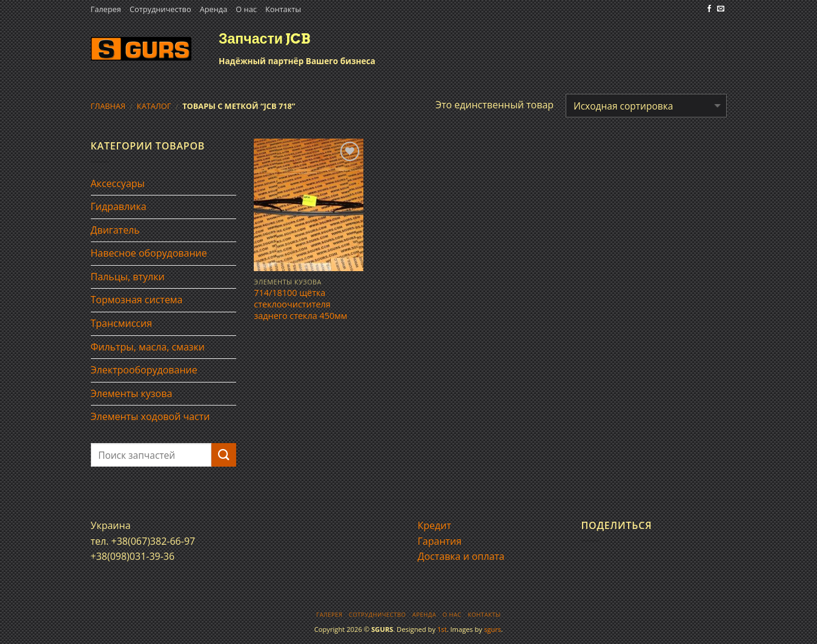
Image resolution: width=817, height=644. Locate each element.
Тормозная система (137, 300)
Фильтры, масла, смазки (148, 347)
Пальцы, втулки (128, 277)
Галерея (106, 9)
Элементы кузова (132, 393)
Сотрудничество (160, 9)
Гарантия (440, 541)
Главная (108, 106)
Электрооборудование (144, 370)
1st (442, 629)
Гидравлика (119, 206)
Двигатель (115, 230)
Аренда (214, 9)
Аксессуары (118, 183)
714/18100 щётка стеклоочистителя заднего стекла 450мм (300, 304)
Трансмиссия (122, 323)
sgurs (492, 629)
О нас (246, 9)
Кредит (435, 525)
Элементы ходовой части (150, 416)
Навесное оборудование (149, 253)
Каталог (154, 106)
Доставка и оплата (461, 556)
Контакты (283, 9)
